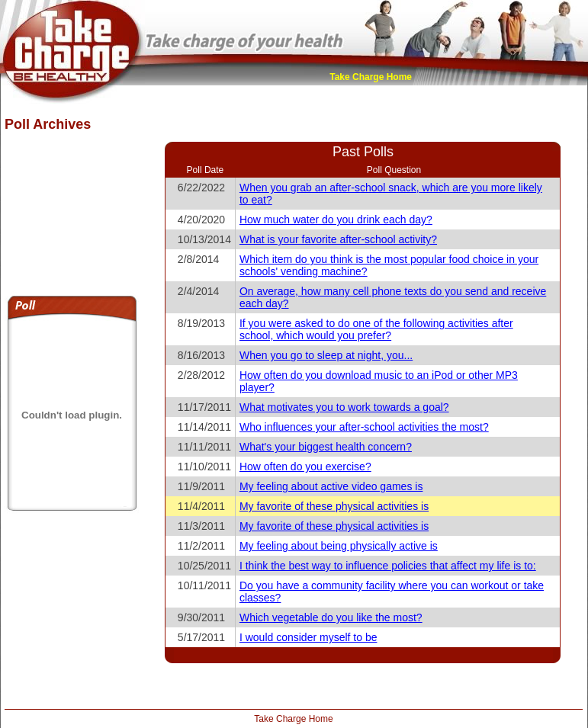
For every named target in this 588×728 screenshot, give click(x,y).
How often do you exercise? (305, 467)
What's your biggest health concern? (326, 447)
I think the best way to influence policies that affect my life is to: (388, 566)
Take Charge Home (371, 77)
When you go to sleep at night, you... (326, 355)
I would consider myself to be (308, 637)
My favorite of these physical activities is (334, 506)
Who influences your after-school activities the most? (364, 427)
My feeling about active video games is (331, 486)
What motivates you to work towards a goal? (344, 407)
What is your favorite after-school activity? (338, 239)
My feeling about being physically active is (339, 546)
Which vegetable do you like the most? (331, 617)
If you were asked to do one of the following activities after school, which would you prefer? (376, 329)
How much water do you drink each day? (336, 220)
